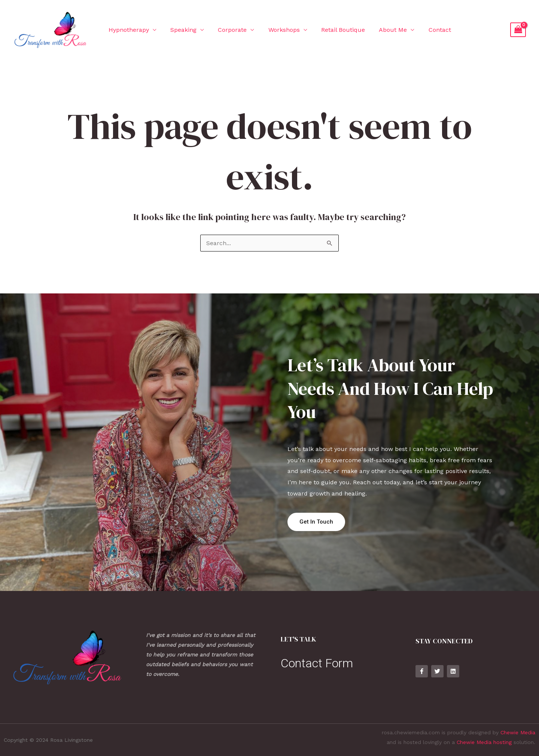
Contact (427, 30)
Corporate (227, 30)
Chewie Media (518, 732)
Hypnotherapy (128, 30)
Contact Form (317, 663)
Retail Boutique (334, 30)
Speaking (180, 30)
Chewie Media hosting (484, 742)
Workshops (277, 30)
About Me (382, 30)
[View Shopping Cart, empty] (518, 30)
